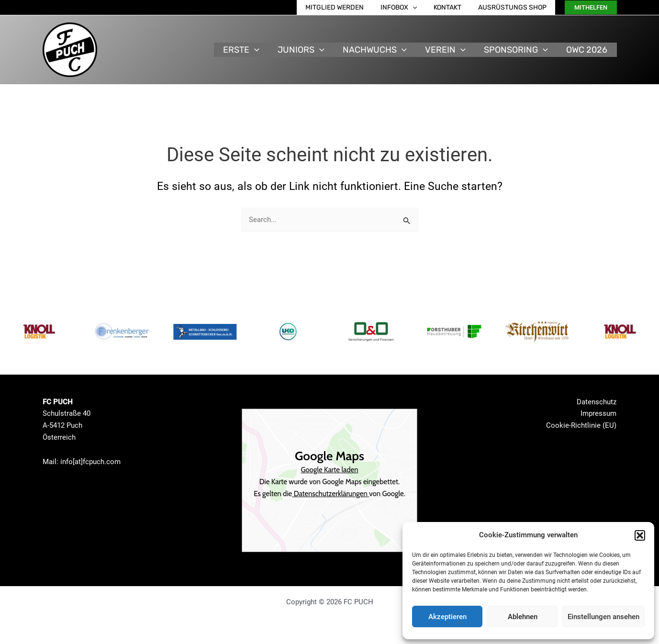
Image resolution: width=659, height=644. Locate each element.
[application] (421, 7)
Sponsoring (518, 50)
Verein (448, 50)
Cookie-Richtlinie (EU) (581, 425)
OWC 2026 (588, 50)
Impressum (598, 413)
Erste (247, 50)
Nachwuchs (379, 50)
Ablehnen (523, 617)
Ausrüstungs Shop (514, 7)
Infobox (407, 7)
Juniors (306, 50)
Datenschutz (597, 402)
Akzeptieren (447, 617)
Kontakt (453, 7)
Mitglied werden (346, 7)
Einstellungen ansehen (603, 617)
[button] (640, 535)
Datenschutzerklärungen (330, 494)
